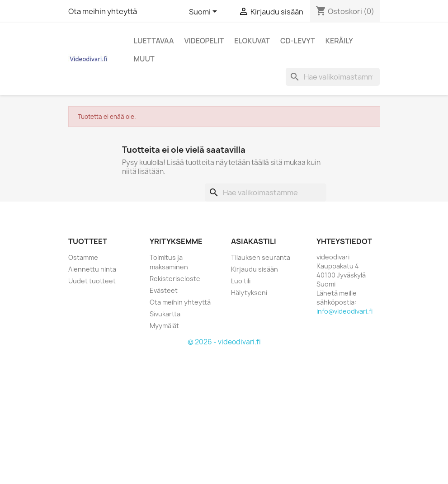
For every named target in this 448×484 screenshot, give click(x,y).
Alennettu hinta (92, 269)
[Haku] (333, 77)
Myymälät (164, 326)
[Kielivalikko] (205, 12)
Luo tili (241, 281)
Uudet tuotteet (92, 281)
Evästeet (164, 290)
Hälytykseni (249, 293)
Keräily (339, 41)
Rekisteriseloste (175, 279)
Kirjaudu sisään (255, 269)
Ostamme (83, 257)
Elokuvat (252, 41)
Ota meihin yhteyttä (103, 11)
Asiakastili (254, 241)
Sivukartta (165, 314)
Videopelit (204, 41)
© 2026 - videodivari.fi (224, 342)
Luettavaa (154, 41)
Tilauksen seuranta (261, 257)
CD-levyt (298, 41)
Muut (144, 59)
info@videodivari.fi (344, 311)
